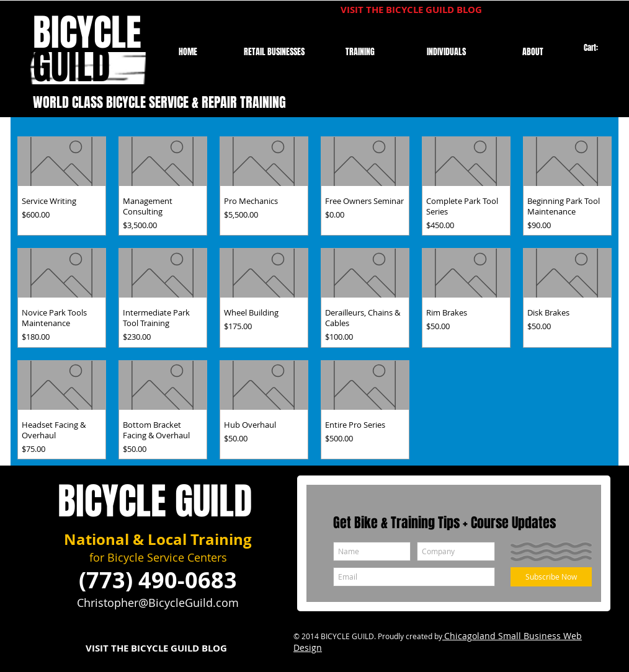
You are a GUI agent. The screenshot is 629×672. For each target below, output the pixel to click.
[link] (596, 48)
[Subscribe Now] (551, 577)
